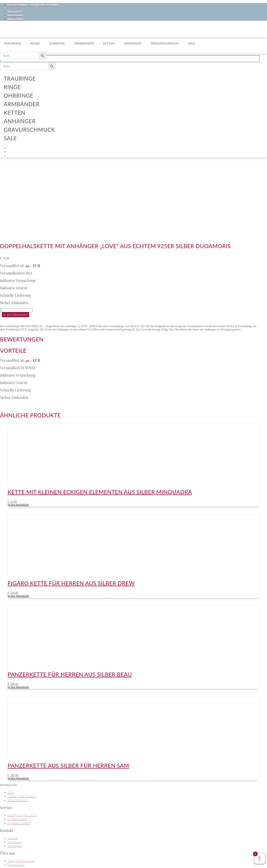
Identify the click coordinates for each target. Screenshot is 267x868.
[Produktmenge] (16, 236)
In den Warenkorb (15, 240)
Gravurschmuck (164, 43)
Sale (191, 43)
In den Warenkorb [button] (18, 430)
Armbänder (84, 43)
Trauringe (12, 43)
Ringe (35, 43)
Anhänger (133, 43)
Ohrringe (57, 43)
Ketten (109, 43)
